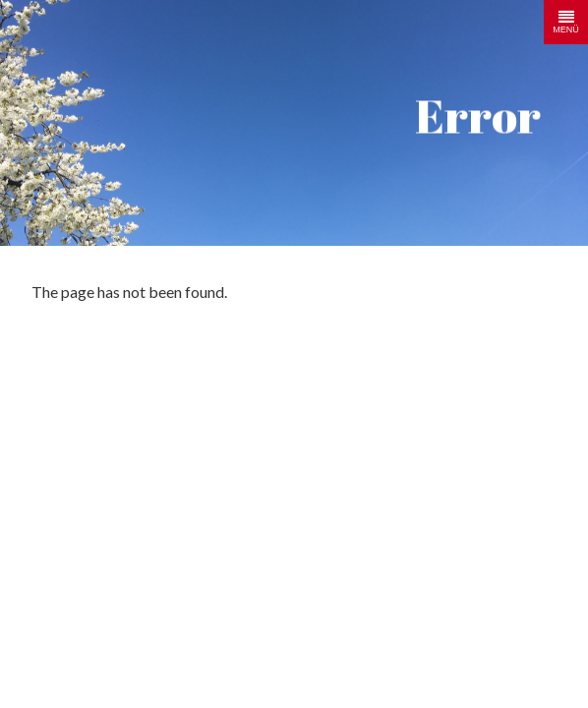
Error (478, 116)
